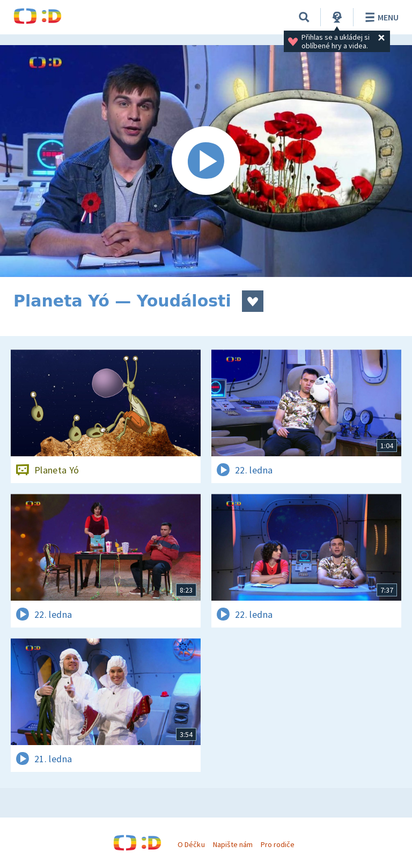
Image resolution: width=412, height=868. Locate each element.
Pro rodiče (278, 844)
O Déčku (191, 844)
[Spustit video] (206, 161)
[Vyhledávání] (304, 17)
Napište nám (233, 844)
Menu (380, 17)
